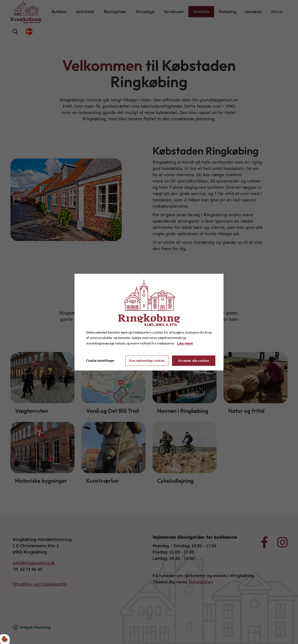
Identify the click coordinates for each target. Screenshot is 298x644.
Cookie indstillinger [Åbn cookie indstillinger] (100, 360)
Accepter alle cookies (194, 361)
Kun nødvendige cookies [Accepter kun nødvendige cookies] (147, 361)
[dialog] (149, 322)
